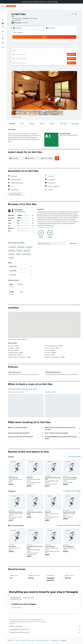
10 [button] (19, 51)
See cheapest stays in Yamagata (72, 491)
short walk (19, 251)
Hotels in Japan (31, 640)
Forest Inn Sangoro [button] (50, 546)
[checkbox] (16, 285)
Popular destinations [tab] (29, 598)
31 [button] (19, 62)
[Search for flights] (3, 11)
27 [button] (31, 58)
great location (21, 247)
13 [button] (31, 51)
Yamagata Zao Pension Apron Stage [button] (35, 547)
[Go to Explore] (3, 22)
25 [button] (23, 58)
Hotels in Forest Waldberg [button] (70, 478)
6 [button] (31, 47)
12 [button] (27, 51)
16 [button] (16, 55)
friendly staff (12, 251)
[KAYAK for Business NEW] (3, 29)
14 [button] (35, 51)
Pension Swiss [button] (12, 546)
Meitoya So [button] (30, 478)
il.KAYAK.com (11, 640)
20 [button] (31, 55)
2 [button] (16, 47)
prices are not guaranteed (40, 622)
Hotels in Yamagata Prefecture (43, 640)
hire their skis (27, 251)
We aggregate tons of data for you (45, 629)
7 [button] (35, 47)
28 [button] (35, 58)
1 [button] (39, 43)
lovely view (11, 254)
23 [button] (15, 58)
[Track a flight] (3, 26)
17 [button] (19, 55)
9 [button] (16, 51)
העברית (56, 2)
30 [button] (15, 62)
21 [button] (35, 55)
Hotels (17, 640)
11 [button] (23, 51)
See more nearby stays (75, 457)
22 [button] (39, 55)
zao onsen (11, 258)
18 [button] (23, 55)
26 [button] (27, 58)
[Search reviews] (53, 244)
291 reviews (25, 23)
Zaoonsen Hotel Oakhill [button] (69, 512)
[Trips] (3, 34)
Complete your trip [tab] (16, 598)
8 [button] (39, 47)
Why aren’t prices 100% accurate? (45, 632)
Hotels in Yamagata (16, 608)
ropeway (18, 254)
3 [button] (19, 47)
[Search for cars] (3, 18)
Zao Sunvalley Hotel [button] (68, 546)
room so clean (12, 247)
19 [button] (27, 55)
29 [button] (39, 58)
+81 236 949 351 (16, 20)
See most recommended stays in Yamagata (69, 525)
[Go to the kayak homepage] (11, 6)
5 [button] (27, 47)
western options (27, 254)
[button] (81, 2)
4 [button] (23, 47)
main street (29, 247)
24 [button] (19, 58)
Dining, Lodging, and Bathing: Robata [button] (35, 513)
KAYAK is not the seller (45, 626)
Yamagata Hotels (55, 640)
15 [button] (39, 51)
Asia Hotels (23, 640)
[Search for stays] (3, 14)
